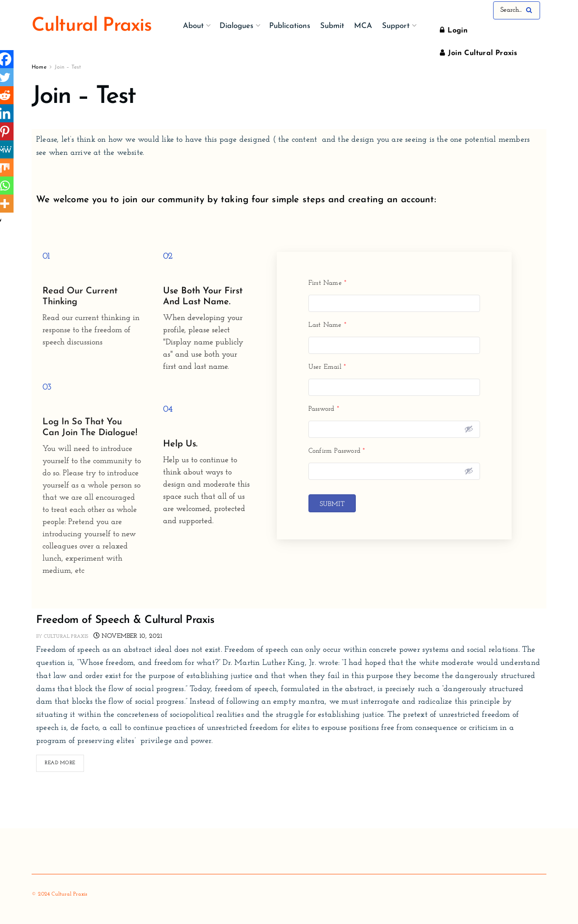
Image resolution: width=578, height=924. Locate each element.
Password (324, 409)
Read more (64, 760)
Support (396, 26)
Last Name (327, 325)
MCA (363, 26)
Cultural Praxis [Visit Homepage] (92, 26)
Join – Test (68, 67)
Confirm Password (337, 451)
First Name (327, 283)
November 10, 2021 (128, 636)
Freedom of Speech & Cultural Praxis (125, 620)
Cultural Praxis (66, 637)
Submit (332, 26)
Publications (290, 26)
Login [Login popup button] (454, 30)
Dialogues (236, 26)
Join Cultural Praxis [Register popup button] (478, 53)
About (193, 26)
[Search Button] (531, 10)
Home (39, 67)
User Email (327, 367)
